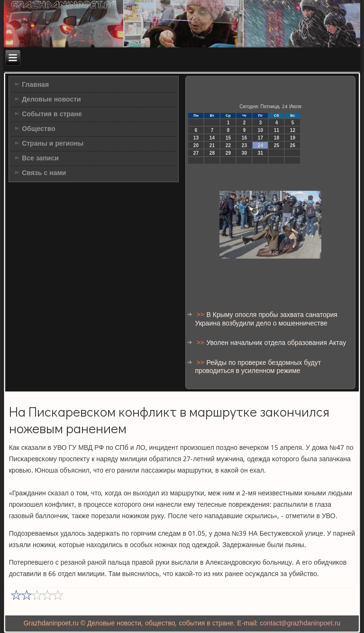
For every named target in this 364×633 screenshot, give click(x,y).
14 (212, 138)
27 (196, 153)
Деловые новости (51, 100)
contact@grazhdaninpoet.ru (300, 624)
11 (277, 130)
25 (277, 145)
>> (201, 315)
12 (293, 130)
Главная (35, 85)
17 (260, 138)
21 (212, 145)
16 (244, 138)
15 (228, 138)
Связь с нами (44, 173)
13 (196, 138)
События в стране (52, 114)
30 (244, 153)
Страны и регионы (53, 144)
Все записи (40, 158)
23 (244, 145)
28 (212, 153)
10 (260, 130)
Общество (39, 129)
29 (228, 153)
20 (196, 145)
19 (293, 138)
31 (260, 153)
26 (293, 145)
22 (228, 145)
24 (260, 145)
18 (277, 138)
